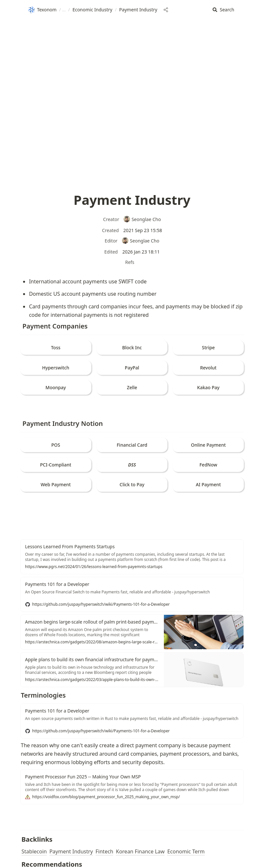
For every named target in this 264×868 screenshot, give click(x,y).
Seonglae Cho (142, 219)
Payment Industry (71, 851)
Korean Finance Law (140, 851)
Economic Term (186, 851)
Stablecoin (34, 851)
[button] (223, 10)
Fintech (105, 851)
